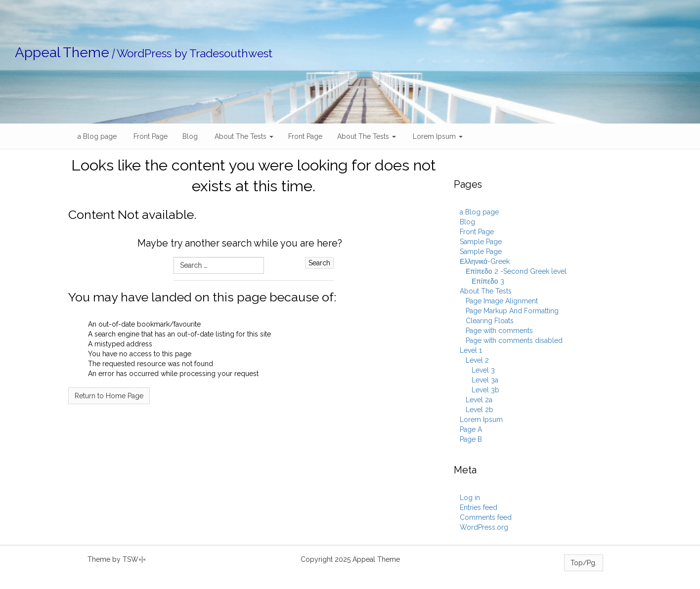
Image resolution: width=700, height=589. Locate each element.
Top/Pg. (584, 563)
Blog (190, 136)
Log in (470, 498)
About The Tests (243, 136)
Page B (471, 439)
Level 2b (480, 410)
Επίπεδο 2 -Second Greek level (516, 271)
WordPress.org (484, 527)
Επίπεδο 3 (488, 281)
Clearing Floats (490, 321)
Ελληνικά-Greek (485, 261)
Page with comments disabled (514, 340)
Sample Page (481, 242)
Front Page (150, 136)
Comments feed (486, 517)
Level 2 (477, 360)
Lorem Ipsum (437, 136)
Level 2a (479, 400)
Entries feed (479, 507)
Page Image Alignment (502, 301)
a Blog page (96, 136)
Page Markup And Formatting (512, 311)
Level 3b (485, 390)
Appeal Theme (62, 53)
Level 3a (485, 380)
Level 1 (471, 350)
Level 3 (483, 370)
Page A (471, 429)
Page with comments (499, 331)
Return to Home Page (109, 396)
